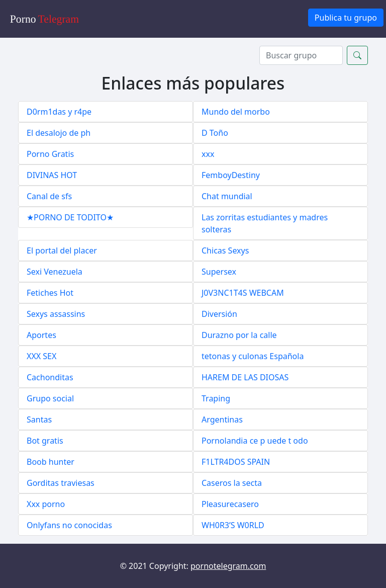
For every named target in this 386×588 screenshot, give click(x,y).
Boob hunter (51, 462)
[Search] (301, 55)
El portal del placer (62, 250)
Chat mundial (227, 196)
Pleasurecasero (230, 504)
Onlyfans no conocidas (69, 525)
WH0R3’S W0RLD (233, 525)
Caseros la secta (232, 483)
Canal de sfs (49, 196)
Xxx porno (46, 504)
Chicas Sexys (225, 250)
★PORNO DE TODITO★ (70, 217)
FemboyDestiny (231, 175)
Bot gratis (45, 441)
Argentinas (222, 419)
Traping (216, 398)
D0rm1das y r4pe (59, 112)
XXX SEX (41, 356)
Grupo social (50, 398)
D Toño (215, 133)
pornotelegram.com (228, 566)
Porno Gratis (50, 154)
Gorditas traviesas (61, 483)
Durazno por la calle (239, 335)
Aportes (41, 335)
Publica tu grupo (346, 18)
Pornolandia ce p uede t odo (255, 441)
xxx (208, 154)
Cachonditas (50, 377)
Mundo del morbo (236, 112)
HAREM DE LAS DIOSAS (245, 377)
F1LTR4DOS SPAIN (236, 462)
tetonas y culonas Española (253, 356)
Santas (39, 419)
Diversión (219, 314)
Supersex (219, 272)
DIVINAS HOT (52, 175)
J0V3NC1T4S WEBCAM (243, 293)
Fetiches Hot (50, 293)
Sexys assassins (56, 314)
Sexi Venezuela (55, 272)
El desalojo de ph (59, 133)
